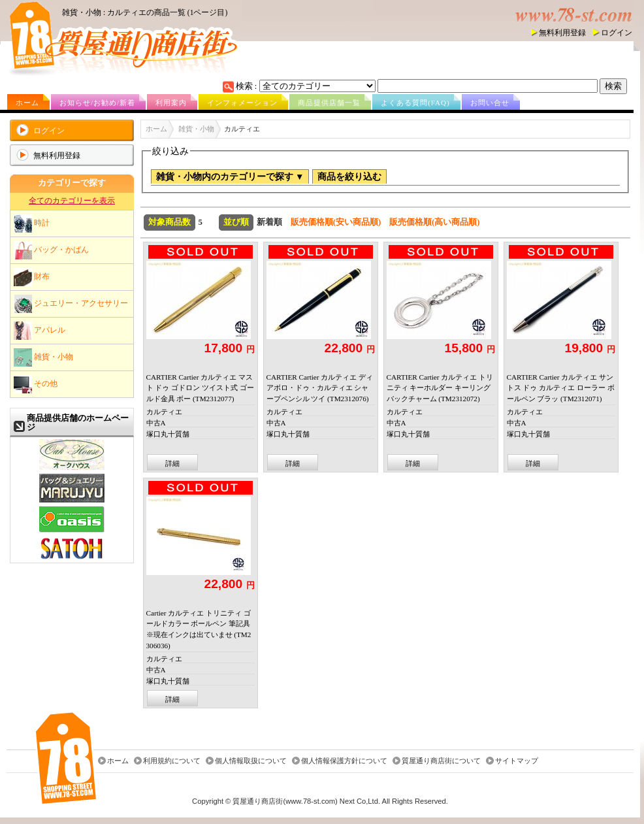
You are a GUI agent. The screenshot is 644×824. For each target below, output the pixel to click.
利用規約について (172, 761)
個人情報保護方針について (344, 761)
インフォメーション (242, 103)
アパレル (40, 331)
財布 (32, 277)
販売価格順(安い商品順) (336, 222)
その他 (36, 384)
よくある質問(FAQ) (415, 103)
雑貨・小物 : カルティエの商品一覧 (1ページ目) (145, 12)
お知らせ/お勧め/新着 (97, 103)
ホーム (27, 103)
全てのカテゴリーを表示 (72, 201)
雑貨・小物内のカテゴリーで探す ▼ (230, 177)
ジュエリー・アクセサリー (71, 304)
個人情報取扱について (251, 761)
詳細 (172, 463)
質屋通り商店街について (441, 761)
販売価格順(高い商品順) (435, 222)
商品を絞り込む (349, 177)
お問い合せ (490, 103)
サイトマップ (517, 761)
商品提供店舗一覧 (329, 103)
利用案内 (171, 103)
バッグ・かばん (51, 250)
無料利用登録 (562, 33)
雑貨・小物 (43, 357)
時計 (32, 223)
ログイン (617, 33)
